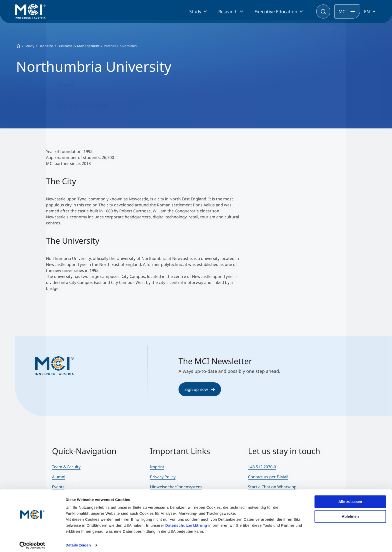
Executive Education (276, 11)
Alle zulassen (350, 499)
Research (228, 11)
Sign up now (200, 389)
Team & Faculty (66, 467)
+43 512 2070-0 (262, 467)
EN (367, 11)
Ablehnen (350, 513)
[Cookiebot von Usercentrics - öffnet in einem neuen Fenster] (32, 542)
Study (195, 11)
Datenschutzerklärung (186, 522)
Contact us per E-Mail (268, 477)
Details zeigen (78, 542)
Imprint (157, 467)
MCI (343, 11)
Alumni (59, 477)
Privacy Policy (163, 477)
